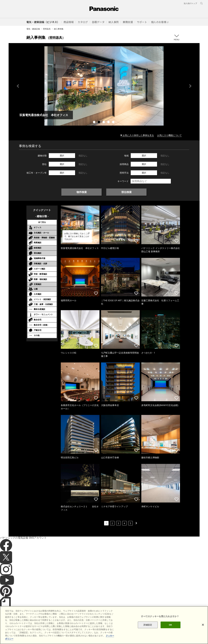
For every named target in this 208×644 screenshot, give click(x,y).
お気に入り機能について (169, 135)
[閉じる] (203, 625)
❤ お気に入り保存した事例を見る (137, 135)
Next (190, 86)
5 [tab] (114, 122)
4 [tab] (109, 122)
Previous (18, 86)
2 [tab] (99, 122)
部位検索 (127, 192)
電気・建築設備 (33, 29)
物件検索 (82, 192)
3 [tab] (104, 122)
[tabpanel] (104, 86)
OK (170, 625)
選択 (62, 156)
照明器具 (47, 29)
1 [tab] (95, 122)
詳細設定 (148, 625)
